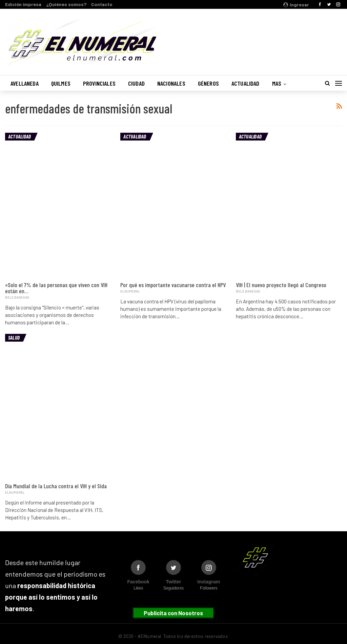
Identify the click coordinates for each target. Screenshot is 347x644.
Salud (14, 338)
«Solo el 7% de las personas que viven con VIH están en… (56, 288)
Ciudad (136, 83)
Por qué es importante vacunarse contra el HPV (173, 285)
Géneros (208, 83)
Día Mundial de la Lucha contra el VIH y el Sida (56, 486)
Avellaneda (25, 83)
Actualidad (246, 83)
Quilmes (61, 83)
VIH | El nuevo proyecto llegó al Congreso (281, 285)
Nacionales (171, 83)
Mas (277, 83)
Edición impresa (23, 4)
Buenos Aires (255, 38)
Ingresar (296, 5)
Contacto (102, 4)
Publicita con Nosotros (173, 613)
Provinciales (99, 83)
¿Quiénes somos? (66, 4)
